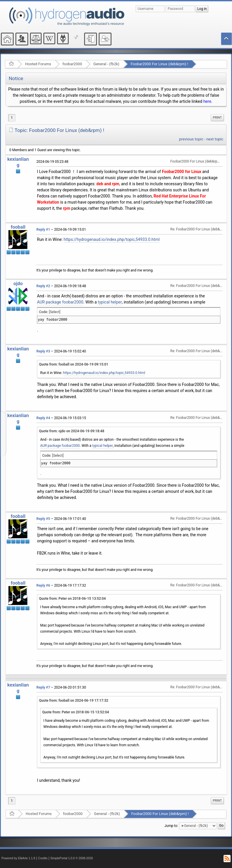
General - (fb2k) (106, 64)
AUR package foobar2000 (60, 302)
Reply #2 (43, 286)
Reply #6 (43, 585)
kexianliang (18, 162)
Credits (43, 858)
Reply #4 (43, 418)
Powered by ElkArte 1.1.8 (18, 858)
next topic (215, 139)
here (207, 101)
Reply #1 (43, 230)
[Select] (55, 312)
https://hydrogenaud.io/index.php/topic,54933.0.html (111, 239)
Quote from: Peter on (72, 599)
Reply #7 (43, 687)
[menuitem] (217, 118)
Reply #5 (43, 519)
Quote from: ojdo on (72, 431)
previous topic (191, 139)
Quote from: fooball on (74, 364)
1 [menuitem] (12, 118)
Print (217, 118)
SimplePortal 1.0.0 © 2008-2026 (72, 858)
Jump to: (171, 825)
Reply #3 (43, 351)
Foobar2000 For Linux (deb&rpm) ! (160, 64)
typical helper (110, 302)
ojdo (18, 284)
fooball (18, 227)
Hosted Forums (38, 64)
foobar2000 (72, 64)
